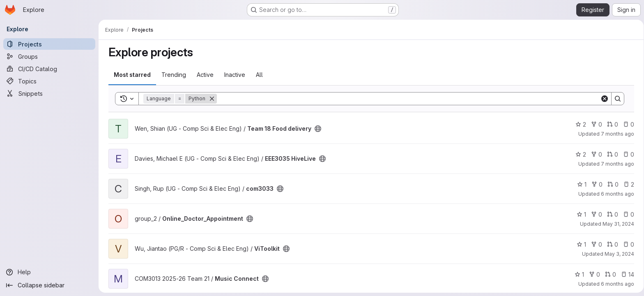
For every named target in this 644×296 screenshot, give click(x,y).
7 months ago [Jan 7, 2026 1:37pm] (616, 134)
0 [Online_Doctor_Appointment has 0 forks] (595, 214)
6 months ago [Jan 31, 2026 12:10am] (616, 194)
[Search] (407, 99)
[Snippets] (49, 93)
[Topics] (49, 81)
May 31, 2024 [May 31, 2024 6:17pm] (617, 224)
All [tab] (258, 75)
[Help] (49, 272)
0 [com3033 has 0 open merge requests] (611, 184)
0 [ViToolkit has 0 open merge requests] (611, 244)
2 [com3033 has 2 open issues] (627, 184)
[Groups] (49, 56)
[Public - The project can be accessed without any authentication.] (316, 129)
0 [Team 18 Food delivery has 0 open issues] (627, 124)
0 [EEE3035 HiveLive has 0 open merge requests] (611, 154)
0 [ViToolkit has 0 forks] (595, 244)
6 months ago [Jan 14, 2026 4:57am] (616, 284)
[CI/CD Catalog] (49, 69)
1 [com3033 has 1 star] (580, 184)
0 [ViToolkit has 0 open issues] (627, 244)
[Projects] (49, 44)
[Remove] (210, 99)
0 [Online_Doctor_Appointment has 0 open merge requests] (611, 214)
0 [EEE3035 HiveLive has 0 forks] (595, 154)
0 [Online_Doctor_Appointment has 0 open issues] (627, 214)
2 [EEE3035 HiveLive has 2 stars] (579, 154)
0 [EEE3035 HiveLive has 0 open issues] (627, 154)
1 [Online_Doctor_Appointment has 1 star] (580, 214)
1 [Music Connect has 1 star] (578, 274)
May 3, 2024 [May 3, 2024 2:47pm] (618, 254)
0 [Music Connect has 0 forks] (593, 274)
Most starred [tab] (131, 75)
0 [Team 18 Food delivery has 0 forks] (595, 124)
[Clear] (603, 99)
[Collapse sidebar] (49, 285)
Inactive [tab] (233, 75)
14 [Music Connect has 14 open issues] (626, 274)
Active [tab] (204, 75)
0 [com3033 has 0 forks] (595, 184)
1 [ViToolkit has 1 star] (580, 244)
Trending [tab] (172, 75)
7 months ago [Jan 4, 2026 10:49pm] (616, 164)
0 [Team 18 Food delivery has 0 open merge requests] (611, 124)
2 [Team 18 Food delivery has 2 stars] (579, 124)
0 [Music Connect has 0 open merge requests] (609, 274)
